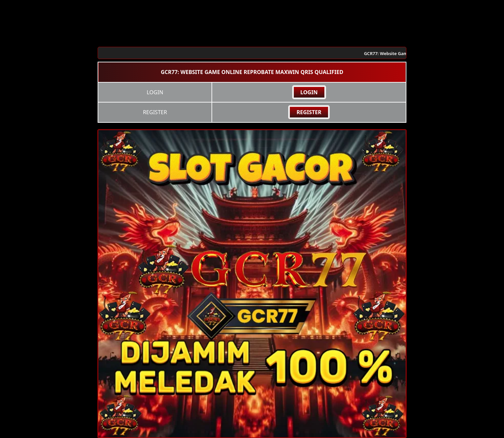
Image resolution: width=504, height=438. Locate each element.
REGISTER (309, 112)
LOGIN (309, 92)
